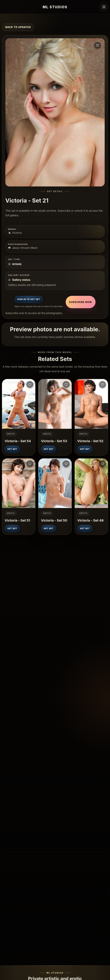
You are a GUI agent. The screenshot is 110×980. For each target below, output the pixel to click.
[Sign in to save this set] (97, 45)
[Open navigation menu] (104, 7)
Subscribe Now (81, 302)
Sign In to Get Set (29, 299)
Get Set (12, 449)
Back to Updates (18, 27)
